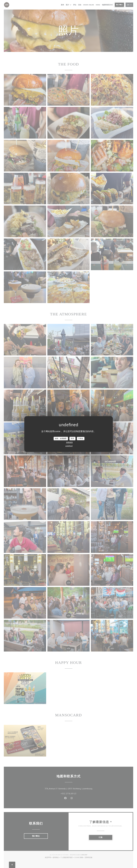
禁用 (72, 439)
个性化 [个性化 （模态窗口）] (81, 439)
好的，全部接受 (61, 439)
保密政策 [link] (69, 442)
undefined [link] (69, 446)
